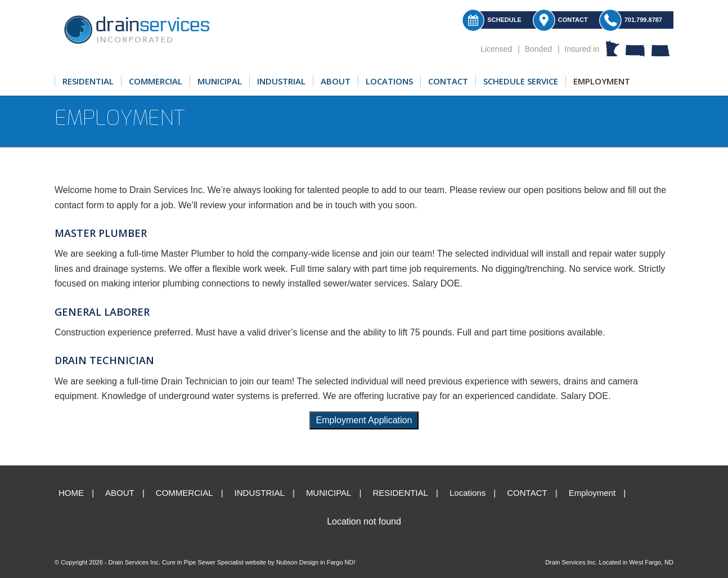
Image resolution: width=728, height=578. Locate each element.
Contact (573, 20)
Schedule (504, 20)
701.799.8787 (643, 20)
